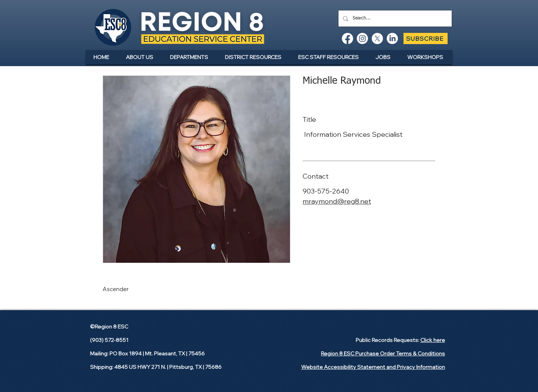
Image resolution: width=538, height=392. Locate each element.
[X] (377, 38)
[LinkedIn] (392, 38)
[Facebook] (347, 38)
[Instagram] (362, 38)
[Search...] (394, 18)
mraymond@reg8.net (337, 201)
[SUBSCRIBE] (426, 38)
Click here (433, 340)
